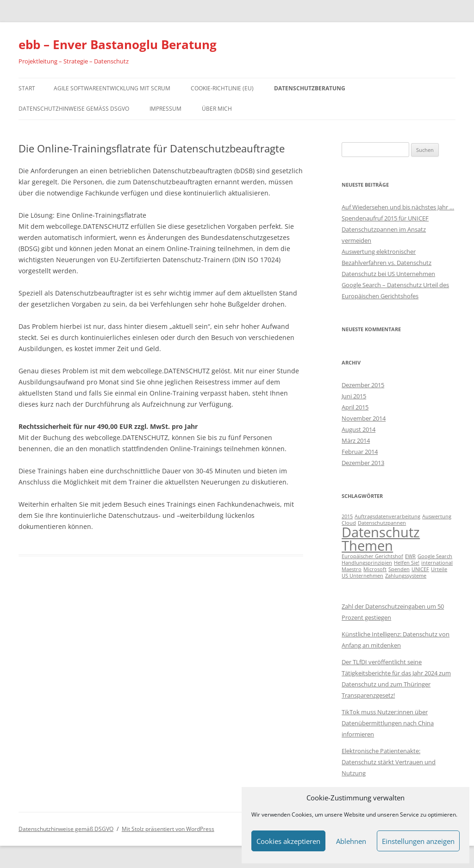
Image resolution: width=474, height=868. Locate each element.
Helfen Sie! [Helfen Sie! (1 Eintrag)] (407, 563)
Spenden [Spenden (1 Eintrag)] (399, 569)
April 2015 (355, 407)
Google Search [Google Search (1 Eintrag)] (435, 556)
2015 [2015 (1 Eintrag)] (347, 516)
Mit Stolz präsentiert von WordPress (168, 829)
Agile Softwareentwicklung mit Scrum (112, 88)
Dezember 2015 (363, 385)
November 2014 (364, 418)
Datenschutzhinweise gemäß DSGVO (74, 109)
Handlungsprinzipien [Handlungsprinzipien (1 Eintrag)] (367, 563)
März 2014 (356, 440)
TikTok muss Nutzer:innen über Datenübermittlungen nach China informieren (388, 723)
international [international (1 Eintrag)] (437, 563)
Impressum (165, 109)
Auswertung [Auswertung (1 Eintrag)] (437, 516)
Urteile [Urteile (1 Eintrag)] (439, 569)
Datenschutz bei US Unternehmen (388, 274)
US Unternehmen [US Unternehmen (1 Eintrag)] (362, 576)
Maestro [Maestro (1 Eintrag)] (352, 569)
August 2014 (359, 429)
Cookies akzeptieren (288, 841)
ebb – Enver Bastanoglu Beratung (118, 44)
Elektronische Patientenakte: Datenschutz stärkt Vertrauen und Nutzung (389, 762)
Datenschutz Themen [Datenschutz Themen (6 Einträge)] (381, 539)
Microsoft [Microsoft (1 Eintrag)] (375, 569)
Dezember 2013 (363, 463)
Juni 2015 (354, 396)
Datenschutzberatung (310, 88)
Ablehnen (351, 841)
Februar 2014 (360, 452)
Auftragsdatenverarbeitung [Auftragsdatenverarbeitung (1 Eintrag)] (387, 516)
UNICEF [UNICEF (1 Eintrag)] (420, 569)
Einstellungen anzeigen (418, 841)
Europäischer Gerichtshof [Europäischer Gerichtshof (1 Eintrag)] (372, 556)
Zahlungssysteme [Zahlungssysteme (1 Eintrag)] (406, 576)
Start (27, 88)
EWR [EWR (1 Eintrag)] (410, 556)
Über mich (217, 109)
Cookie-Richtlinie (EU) (222, 88)
